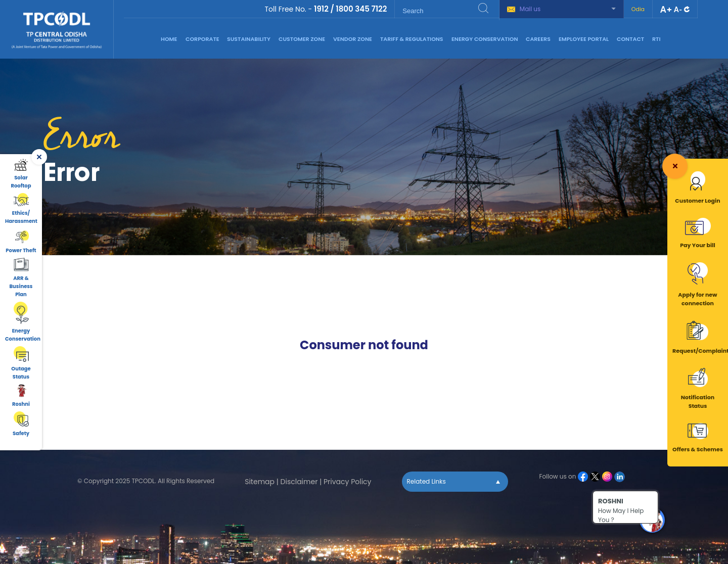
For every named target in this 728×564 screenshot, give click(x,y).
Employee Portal (584, 39)
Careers (538, 39)
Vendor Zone (353, 39)
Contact (630, 39)
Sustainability (249, 39)
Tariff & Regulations (412, 39)
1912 (321, 9)
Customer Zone (302, 39)
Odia (638, 9)
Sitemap (260, 482)
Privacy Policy (348, 482)
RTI (656, 39)
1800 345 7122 (361, 9)
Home (169, 39)
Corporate (202, 39)
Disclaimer (299, 482)
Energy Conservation (485, 39)
